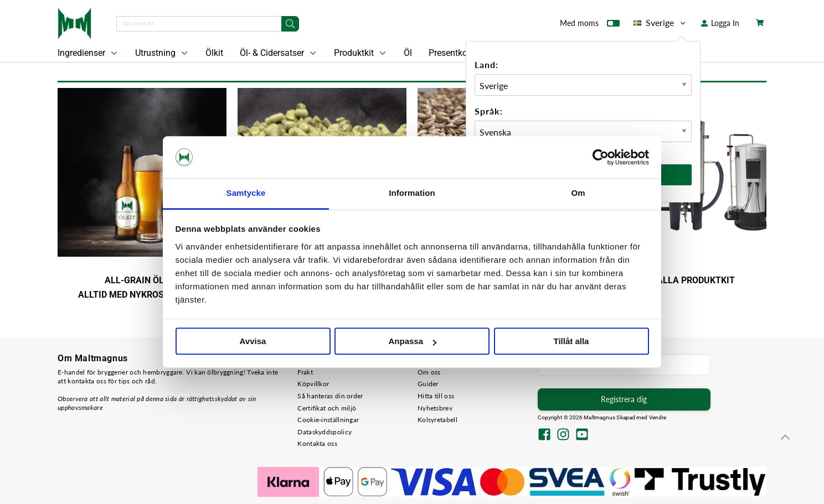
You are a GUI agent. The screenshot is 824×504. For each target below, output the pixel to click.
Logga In (720, 23)
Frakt (305, 372)
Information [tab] (412, 193)
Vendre (658, 417)
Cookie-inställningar (328, 420)
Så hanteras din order (330, 396)
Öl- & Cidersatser (279, 53)
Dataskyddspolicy (325, 432)
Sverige (660, 23)
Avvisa (253, 342)
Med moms (590, 25)
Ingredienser (89, 53)
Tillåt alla (571, 342)
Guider (428, 384)
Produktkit (361, 53)
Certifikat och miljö (327, 408)
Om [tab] (578, 193)
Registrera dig (624, 399)
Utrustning (163, 53)
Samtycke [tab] (246, 193)
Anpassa (412, 342)
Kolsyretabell (437, 420)
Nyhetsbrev (435, 408)
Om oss (429, 372)
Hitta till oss (436, 396)
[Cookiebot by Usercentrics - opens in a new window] (601, 157)
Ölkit (214, 53)
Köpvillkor (313, 384)
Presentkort (451, 53)
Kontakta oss (317, 443)
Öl (408, 53)
